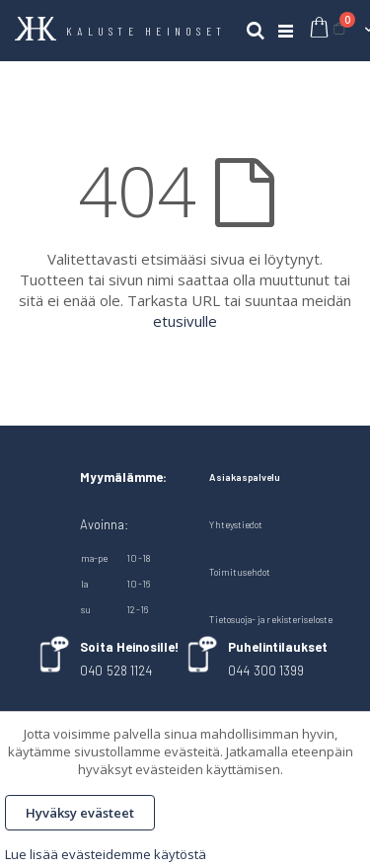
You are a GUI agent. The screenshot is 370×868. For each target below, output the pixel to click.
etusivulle (185, 321)
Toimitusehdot (240, 572)
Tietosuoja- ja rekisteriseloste (271, 619)
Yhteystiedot (236, 524)
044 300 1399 (266, 671)
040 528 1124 (116, 671)
